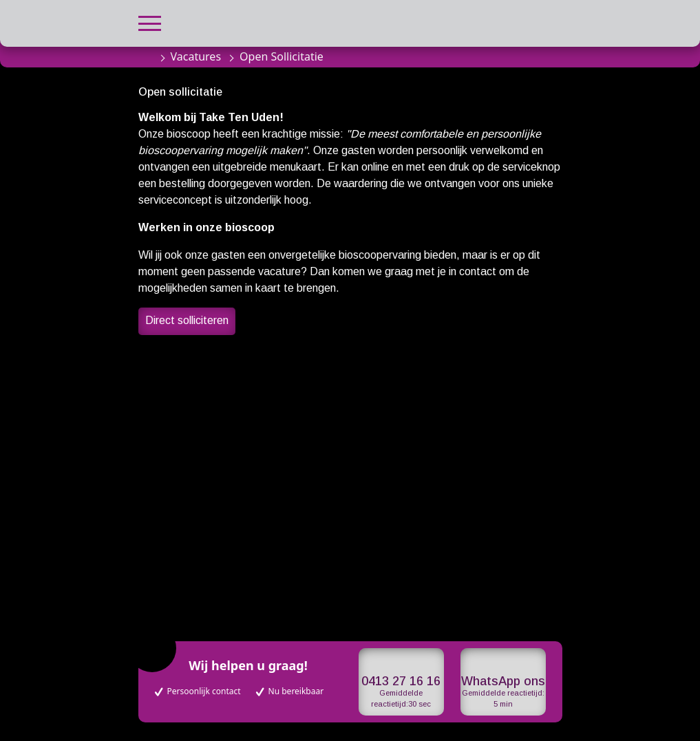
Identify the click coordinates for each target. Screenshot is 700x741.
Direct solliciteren (187, 320)
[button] (150, 22)
